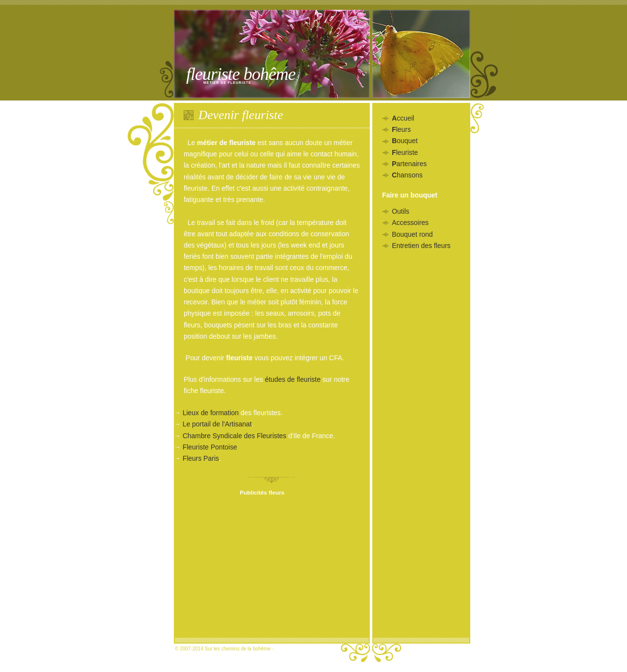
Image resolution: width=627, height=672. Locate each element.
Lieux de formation (211, 413)
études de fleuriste (293, 379)
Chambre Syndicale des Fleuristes (235, 436)
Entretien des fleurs (421, 246)
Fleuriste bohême (241, 74)
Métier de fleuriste (227, 83)
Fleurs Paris (201, 458)
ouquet (405, 141)
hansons (407, 175)
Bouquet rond (412, 234)
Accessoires (410, 223)
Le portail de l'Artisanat (217, 424)
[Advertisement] (262, 566)
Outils (401, 211)
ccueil (403, 118)
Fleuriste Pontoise (210, 447)
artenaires (409, 164)
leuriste (405, 152)
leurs (401, 129)
